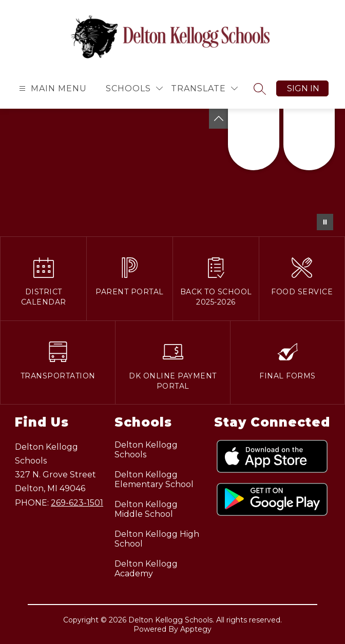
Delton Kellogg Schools (146, 450)
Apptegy (196, 629)
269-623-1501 (77, 503)
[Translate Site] (204, 88)
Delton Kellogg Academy (146, 569)
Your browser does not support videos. (172, 173)
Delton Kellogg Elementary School (154, 479)
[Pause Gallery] (325, 222)
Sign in (303, 88)
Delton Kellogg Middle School (146, 509)
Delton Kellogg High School (157, 539)
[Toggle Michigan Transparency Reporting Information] (219, 119)
